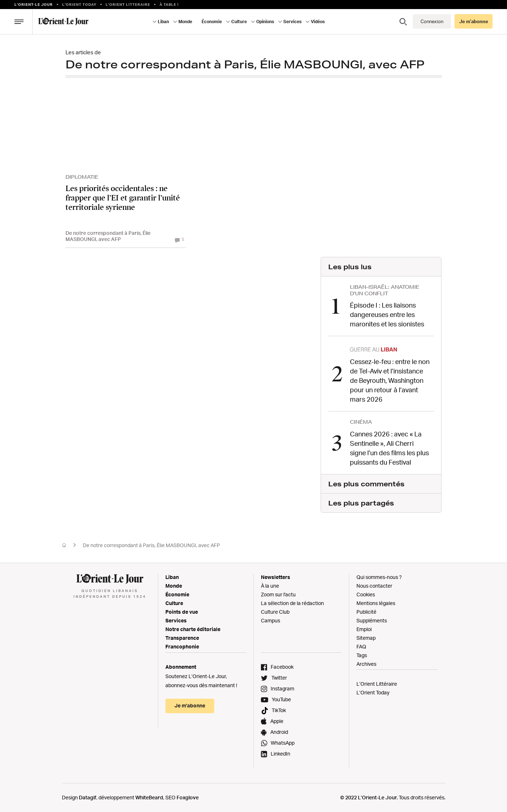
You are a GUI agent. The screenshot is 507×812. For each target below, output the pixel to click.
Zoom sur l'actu (278, 594)
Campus (271, 620)
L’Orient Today (373, 692)
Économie (212, 22)
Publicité (366, 611)
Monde (185, 22)
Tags (362, 655)
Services (292, 22)
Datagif (88, 797)
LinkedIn (280, 753)
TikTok (279, 710)
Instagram (282, 688)
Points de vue (182, 611)
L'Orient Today (79, 4)
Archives (366, 663)
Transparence (182, 637)
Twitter (279, 677)
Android (279, 731)
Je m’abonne (474, 21)
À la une (270, 585)
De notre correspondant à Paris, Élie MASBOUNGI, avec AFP (151, 545)
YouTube (281, 699)
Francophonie (182, 646)
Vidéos (318, 22)
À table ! (169, 4)
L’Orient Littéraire (377, 683)
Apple (277, 721)
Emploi (364, 629)
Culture (239, 22)
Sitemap (366, 637)
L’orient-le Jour (34, 4)
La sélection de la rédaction (292, 603)
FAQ (361, 646)
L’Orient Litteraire (128, 4)
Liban (163, 22)
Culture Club (275, 611)
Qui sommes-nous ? (379, 577)
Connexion (432, 21)
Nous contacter (374, 585)
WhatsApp (283, 742)
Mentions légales (376, 603)
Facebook (282, 666)
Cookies (366, 594)
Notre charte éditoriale (193, 629)
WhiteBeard (149, 797)
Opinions (265, 22)
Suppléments (372, 620)
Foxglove (188, 797)
